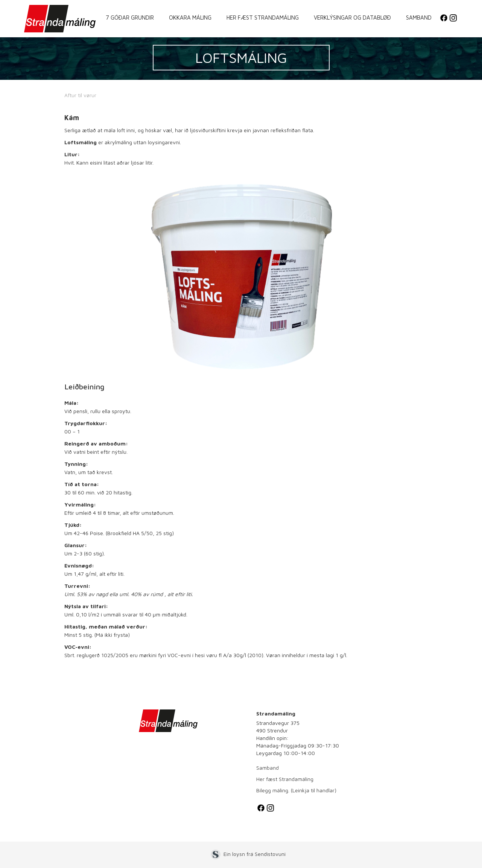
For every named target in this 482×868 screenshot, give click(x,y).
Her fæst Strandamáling (263, 18)
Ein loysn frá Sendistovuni (255, 854)
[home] (60, 19)
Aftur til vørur (80, 95)
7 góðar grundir (130, 18)
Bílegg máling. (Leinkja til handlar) (296, 790)
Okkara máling (190, 18)
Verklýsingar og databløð (352, 18)
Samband (419, 18)
